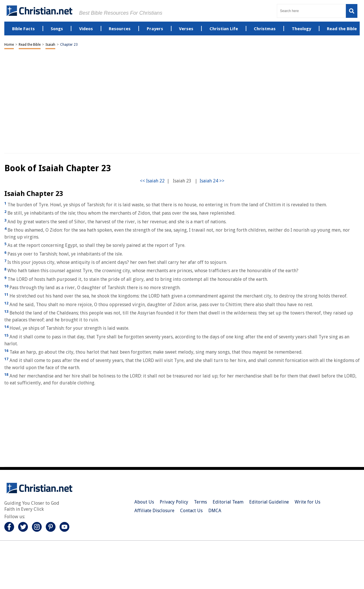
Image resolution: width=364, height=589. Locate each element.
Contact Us (191, 511)
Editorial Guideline (269, 502)
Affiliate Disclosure (154, 511)
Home (9, 45)
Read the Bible (30, 45)
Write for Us (307, 502)
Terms (200, 502)
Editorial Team (228, 502)
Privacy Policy (174, 502)
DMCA (215, 511)
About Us (144, 502)
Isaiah (50, 45)
